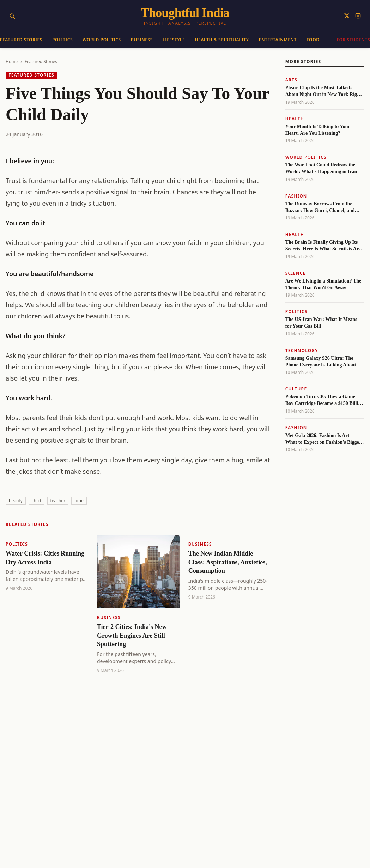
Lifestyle (174, 40)
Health (295, 119)
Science (296, 273)
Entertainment (278, 40)
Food (313, 40)
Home (12, 62)
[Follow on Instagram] (358, 16)
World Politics (102, 40)
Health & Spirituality (222, 40)
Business (142, 40)
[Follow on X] (347, 16)
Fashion (296, 196)
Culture (296, 389)
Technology (302, 350)
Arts (291, 80)
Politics (62, 40)
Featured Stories (41, 62)
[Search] (12, 16)
